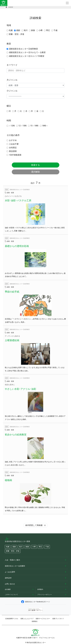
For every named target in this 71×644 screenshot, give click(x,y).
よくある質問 (10, 572)
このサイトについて (11, 595)
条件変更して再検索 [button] (35, 525)
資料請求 (8, 578)
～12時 (12, 126)
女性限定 (13, 148)
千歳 (55, 30)
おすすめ (13, 140)
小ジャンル (12, 91)
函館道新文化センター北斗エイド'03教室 (27, 56)
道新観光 (35, 621)
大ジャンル (12, 80)
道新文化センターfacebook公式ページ (35, 602)
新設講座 (13, 151)
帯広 (48, 30)
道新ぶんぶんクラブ (27, 619)
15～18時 (34, 126)
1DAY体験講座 (15, 155)
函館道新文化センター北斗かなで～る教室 (27, 52)
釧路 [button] (27, 547)
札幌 (11, 30)
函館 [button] (14, 547)
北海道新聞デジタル (12, 619)
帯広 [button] (40, 547)
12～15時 (23, 126)
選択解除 (35, 172)
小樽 (41, 30)
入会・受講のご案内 (12, 560)
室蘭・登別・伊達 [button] (13, 551)
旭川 (26, 30)
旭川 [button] (21, 547)
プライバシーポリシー (45, 595)
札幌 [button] (8, 547)
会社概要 (8, 589)
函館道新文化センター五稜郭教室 (23, 49)
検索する (35, 165)
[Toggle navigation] (67, 3)
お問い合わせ (10, 584)
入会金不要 (14, 144)
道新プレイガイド (58, 619)
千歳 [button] (47, 547)
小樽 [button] (34, 547)
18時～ (45, 126)
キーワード (12, 65)
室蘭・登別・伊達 (16, 34)
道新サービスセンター (43, 619)
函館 (18, 30)
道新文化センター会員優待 (15, 566)
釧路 (33, 30)
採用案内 (40, 589)
